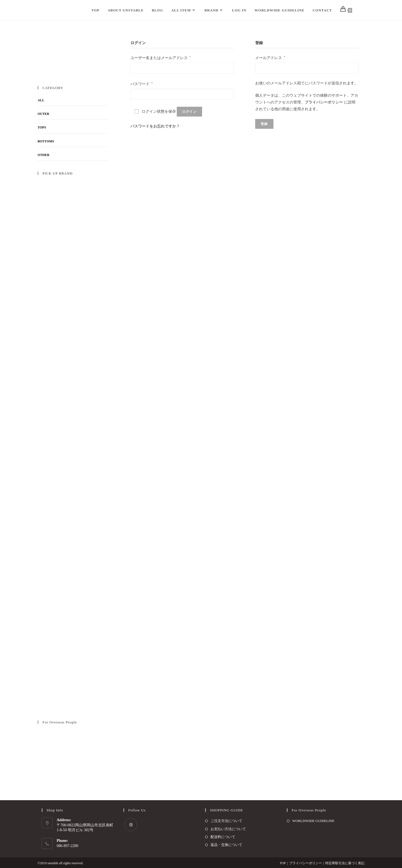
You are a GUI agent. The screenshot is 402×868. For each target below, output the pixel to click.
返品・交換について (226, 845)
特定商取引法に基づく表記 (345, 863)
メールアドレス (270, 58)
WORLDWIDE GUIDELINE (313, 821)
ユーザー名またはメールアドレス (161, 58)
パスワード (142, 84)
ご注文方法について (226, 821)
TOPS (42, 127)
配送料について (223, 837)
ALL (41, 100)
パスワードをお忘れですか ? (155, 126)
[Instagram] (131, 825)
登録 (264, 124)
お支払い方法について (228, 829)
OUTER (43, 114)
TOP (283, 863)
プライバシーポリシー (324, 102)
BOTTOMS (46, 141)
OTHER (43, 155)
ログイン (189, 112)
